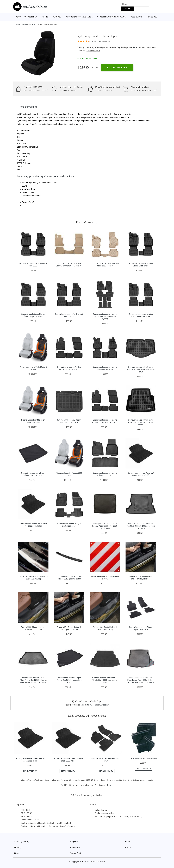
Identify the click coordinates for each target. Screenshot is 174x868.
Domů (18, 17)
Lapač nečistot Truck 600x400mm (144, 758)
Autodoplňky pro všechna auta (111, 17)
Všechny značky (22, 842)
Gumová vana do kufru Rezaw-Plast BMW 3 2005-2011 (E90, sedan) (141, 422)
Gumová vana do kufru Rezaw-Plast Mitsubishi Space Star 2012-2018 (141, 369)
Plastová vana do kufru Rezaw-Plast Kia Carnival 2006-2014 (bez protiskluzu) (141, 526)
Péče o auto (136, 17)
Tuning (45, 17)
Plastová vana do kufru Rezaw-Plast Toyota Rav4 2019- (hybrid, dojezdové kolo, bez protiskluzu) (33, 680)
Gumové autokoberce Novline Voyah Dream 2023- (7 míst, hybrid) (105, 316)
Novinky (18, 847)
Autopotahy (105, 705)
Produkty (24, 24)
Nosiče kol (152, 17)
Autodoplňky (30, 17)
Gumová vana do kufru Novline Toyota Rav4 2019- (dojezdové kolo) (105, 680)
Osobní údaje (76, 853)
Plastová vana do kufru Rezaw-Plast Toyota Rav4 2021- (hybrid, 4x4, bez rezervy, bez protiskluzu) (141, 680)
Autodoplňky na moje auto (79, 17)
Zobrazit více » (93, 51)
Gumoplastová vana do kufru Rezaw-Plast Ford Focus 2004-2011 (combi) (105, 526)
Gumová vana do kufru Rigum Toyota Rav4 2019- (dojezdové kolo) (69, 680)
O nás (128, 842)
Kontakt (129, 847)
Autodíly (57, 17)
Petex (136, 47)
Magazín (74, 842)
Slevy (17, 853)
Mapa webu (75, 847)
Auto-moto (32, 24)
